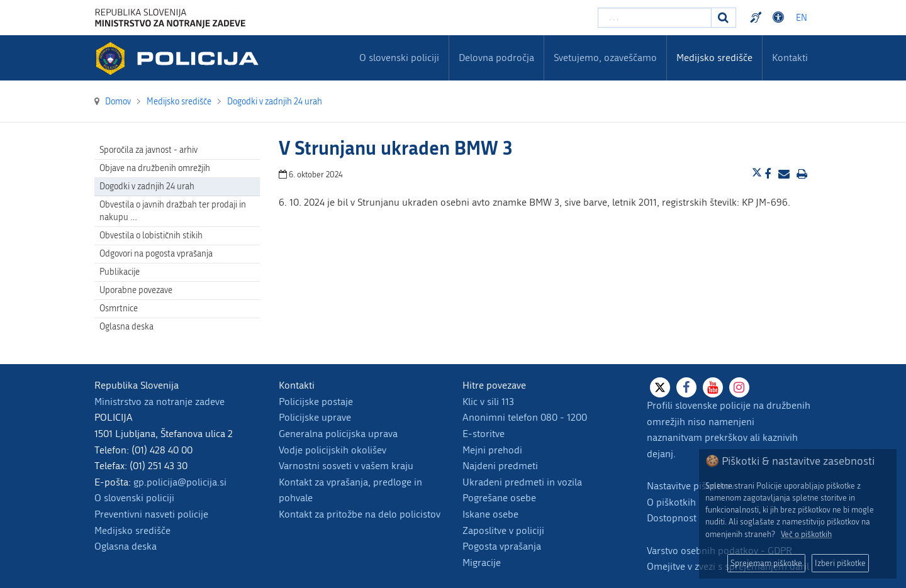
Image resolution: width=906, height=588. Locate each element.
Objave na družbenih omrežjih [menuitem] (155, 168)
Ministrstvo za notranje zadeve (159, 402)
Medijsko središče (132, 530)
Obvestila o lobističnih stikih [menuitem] (151, 236)
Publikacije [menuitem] (120, 272)
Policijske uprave (315, 417)
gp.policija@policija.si (180, 482)
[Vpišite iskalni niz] (655, 18)
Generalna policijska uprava (338, 434)
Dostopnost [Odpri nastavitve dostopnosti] (780, 18)
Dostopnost (672, 518)
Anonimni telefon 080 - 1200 (525, 417)
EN (802, 18)
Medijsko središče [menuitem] (714, 58)
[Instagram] (739, 387)
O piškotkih (671, 502)
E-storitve (484, 434)
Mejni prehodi (492, 450)
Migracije (482, 563)
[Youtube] (713, 387)
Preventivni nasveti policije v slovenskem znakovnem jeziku (758, 18)
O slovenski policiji (134, 498)
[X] (660, 387)
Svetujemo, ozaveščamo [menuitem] (605, 58)
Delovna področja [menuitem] (496, 58)
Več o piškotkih (806, 534)
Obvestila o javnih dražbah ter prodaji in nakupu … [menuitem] (173, 211)
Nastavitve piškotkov (691, 486)
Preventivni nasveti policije (151, 514)
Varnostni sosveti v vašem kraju (346, 466)
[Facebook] (686, 387)
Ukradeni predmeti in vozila (522, 482)
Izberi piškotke (840, 563)
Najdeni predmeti (500, 466)
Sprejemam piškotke (766, 563)
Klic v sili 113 (488, 402)
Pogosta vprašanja (502, 546)
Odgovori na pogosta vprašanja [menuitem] (156, 254)
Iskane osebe (490, 514)
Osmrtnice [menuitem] (119, 308)
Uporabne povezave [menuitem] (136, 290)
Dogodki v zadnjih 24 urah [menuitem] (147, 186)
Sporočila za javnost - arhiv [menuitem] (148, 150)
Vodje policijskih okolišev (333, 450)
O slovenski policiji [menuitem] (399, 58)
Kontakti (790, 58)
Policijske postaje (316, 402)
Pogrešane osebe (499, 498)
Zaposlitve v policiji (503, 530)
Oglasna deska (126, 327)
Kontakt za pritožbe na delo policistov (360, 514)
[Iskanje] (724, 18)
